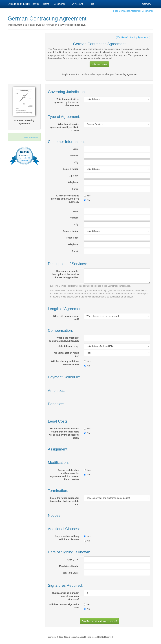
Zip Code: (74, 176)
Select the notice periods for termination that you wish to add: (65, 501)
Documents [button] (60, 4)
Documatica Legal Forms (23, 4)
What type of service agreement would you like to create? (65, 127)
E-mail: (76, 189)
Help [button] (93, 4)
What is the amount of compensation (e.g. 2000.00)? (64, 339)
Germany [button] (148, 4)
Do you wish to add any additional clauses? (67, 538)
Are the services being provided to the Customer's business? (65, 199)
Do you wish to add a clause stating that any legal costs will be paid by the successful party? (64, 433)
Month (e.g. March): (69, 566)
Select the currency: (69, 346)
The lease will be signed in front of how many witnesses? (66, 596)
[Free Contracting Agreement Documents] (133, 11)
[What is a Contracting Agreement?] (133, 37)
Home (46, 4)
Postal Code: (73, 238)
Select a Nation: (71, 169)
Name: (76, 149)
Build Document (99, 64)
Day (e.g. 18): (72, 559)
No (87, 200)
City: (77, 162)
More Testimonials (31, 137)
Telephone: (74, 182)
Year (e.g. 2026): (71, 573)
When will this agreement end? (66, 318)
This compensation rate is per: (66, 354)
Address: (74, 156)
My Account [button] (78, 4)
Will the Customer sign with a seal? (64, 606)
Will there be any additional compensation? (65, 363)
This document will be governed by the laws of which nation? (67, 102)
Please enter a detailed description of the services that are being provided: (65, 274)
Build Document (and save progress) (99, 621)
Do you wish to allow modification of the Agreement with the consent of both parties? (65, 475)
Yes (87, 196)
